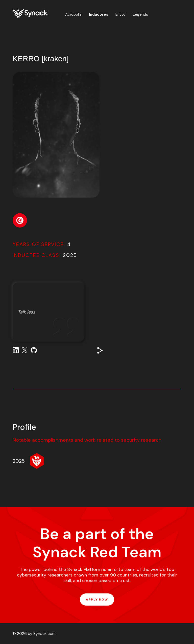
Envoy (120, 14)
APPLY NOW (97, 599)
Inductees (99, 14)
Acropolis (73, 14)
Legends (140, 14)
